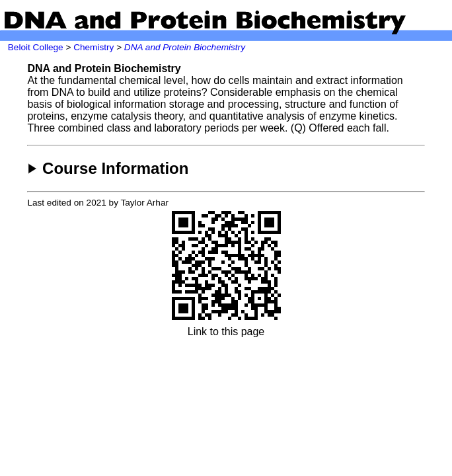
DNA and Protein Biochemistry (185, 47)
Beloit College (36, 47)
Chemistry (94, 47)
